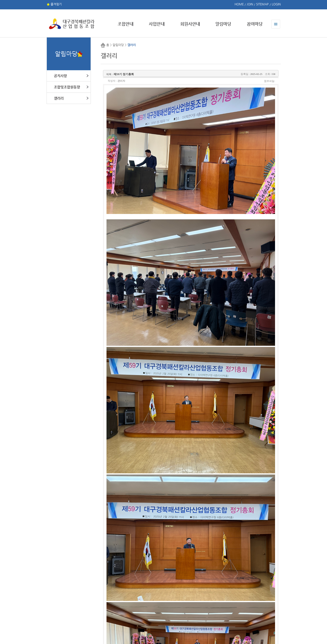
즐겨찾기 (54, 4)
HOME (239, 4)
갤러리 (59, 98)
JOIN (250, 4)
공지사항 (60, 76)
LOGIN (276, 4)
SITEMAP (262, 4)
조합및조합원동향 (67, 87)
